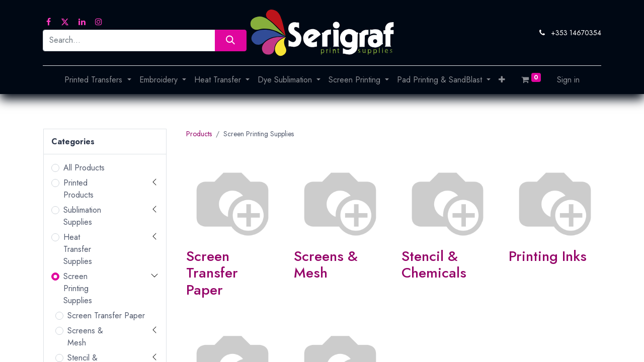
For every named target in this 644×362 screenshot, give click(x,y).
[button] (502, 80)
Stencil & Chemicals (434, 265)
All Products (84, 168)
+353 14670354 (576, 33)
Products (199, 134)
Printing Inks (548, 256)
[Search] (231, 40)
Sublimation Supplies (82, 216)
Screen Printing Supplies (78, 288)
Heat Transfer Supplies (78, 249)
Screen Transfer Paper (106, 315)
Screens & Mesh (85, 337)
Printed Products (78, 189)
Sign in (568, 80)
